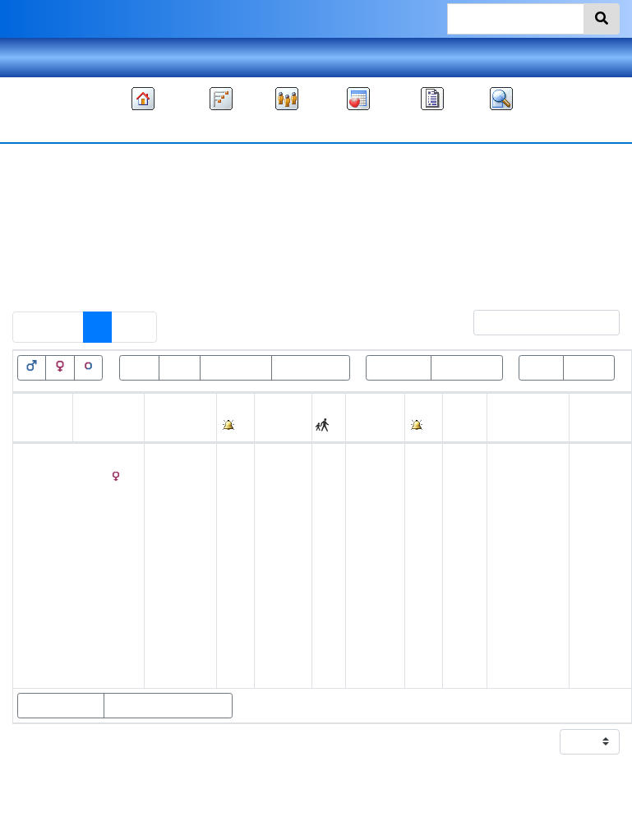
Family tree (143, 125)
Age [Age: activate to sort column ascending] (459, 427)
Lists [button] (287, 125)
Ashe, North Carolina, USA (524, 476)
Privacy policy (316, 823)
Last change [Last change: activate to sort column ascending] (594, 417)
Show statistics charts (168, 705)
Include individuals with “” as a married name (170, 273)
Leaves (589, 367)
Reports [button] (432, 125)
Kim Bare (469, 790)
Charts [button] (221, 125)
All (340, 238)
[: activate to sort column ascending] (236, 418)
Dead (180, 367)
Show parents (61, 705)
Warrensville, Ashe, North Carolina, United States (528, 555)
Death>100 (236, 367)
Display (566, 742)
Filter (529, 323)
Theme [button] (33, 57)
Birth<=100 (467, 367)
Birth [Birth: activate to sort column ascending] (161, 427)
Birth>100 (399, 367)
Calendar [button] (358, 125)
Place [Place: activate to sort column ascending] (275, 427)
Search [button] (501, 125)
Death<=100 (311, 367)
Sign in (600, 57)
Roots (541, 367)
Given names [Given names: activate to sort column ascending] (37, 417)
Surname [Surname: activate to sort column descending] (102, 427)
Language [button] (316, 57)
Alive (139, 367)
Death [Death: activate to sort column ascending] (367, 427)
